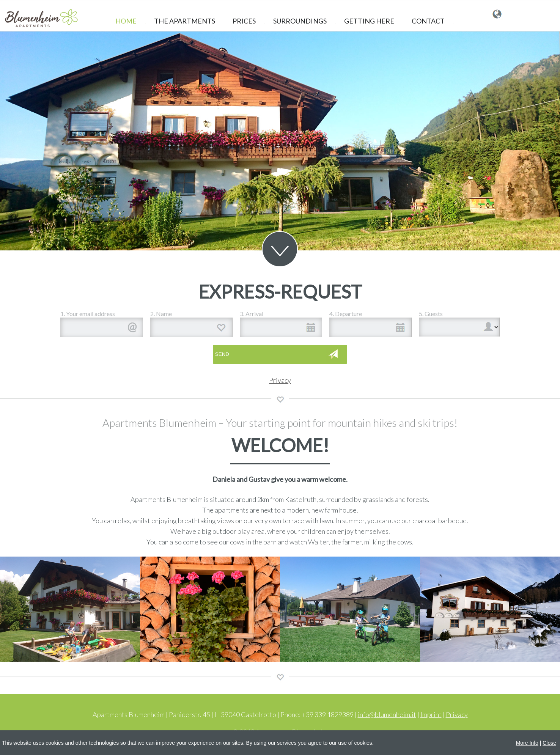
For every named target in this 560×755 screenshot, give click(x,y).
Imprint (431, 714)
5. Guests (431, 314)
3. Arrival (252, 314)
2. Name (161, 314)
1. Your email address (88, 314)
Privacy (280, 380)
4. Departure (346, 314)
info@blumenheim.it (387, 714)
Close (549, 743)
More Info (527, 743)
